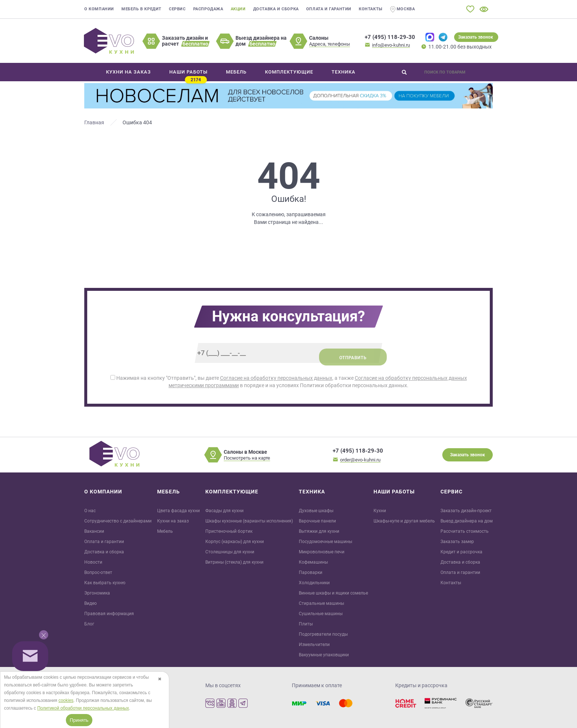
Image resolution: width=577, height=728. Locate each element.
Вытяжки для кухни (319, 531)
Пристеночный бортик (229, 531)
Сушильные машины (321, 614)
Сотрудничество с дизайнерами (118, 521)
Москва (403, 9)
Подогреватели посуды (323, 634)
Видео (91, 603)
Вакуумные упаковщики (324, 655)
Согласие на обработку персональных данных (276, 378)
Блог (89, 624)
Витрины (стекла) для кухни (234, 562)
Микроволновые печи (322, 552)
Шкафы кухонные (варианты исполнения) (249, 521)
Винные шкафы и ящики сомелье (333, 593)
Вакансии (94, 531)
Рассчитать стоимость (465, 531)
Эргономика (97, 593)
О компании (99, 9)
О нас (90, 511)
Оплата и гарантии (329, 9)
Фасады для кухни (224, 511)
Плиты (306, 624)
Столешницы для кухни (230, 552)
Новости (93, 562)
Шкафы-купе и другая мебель (404, 521)
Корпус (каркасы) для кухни (235, 542)
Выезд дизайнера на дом (467, 521)
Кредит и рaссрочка (461, 552)
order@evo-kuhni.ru (360, 460)
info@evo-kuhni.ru (391, 45)
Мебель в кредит (141, 9)
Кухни (380, 511)
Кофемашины (313, 562)
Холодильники (314, 583)
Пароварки (311, 572)
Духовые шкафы (316, 511)
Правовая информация (109, 614)
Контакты (371, 9)
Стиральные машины (321, 603)
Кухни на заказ (173, 521)
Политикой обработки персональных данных (83, 708)
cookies (66, 700)
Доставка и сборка (276, 9)
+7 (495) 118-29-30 (390, 37)
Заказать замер (457, 542)
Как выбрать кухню (105, 583)
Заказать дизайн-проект (466, 511)
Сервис (177, 9)
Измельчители (314, 645)
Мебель (165, 531)
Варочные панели (317, 521)
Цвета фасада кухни (178, 511)
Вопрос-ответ (98, 572)
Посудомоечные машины (325, 542)
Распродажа (208, 9)
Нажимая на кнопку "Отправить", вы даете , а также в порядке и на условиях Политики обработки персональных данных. (289, 382)
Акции (238, 9)
